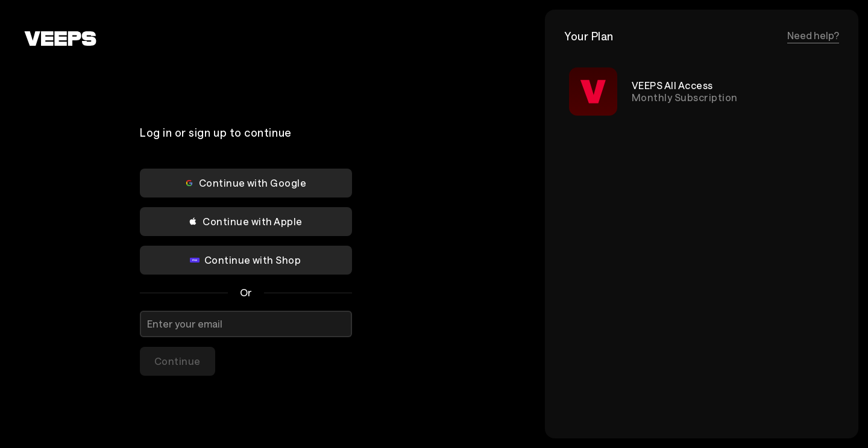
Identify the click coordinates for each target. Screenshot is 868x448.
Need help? (813, 35)
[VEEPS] (60, 39)
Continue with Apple (245, 221)
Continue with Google (246, 183)
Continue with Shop (246, 260)
